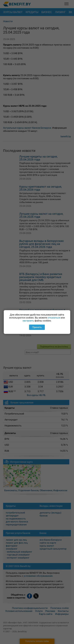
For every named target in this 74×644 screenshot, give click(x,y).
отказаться (54, 318)
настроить (28, 321)
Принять (37, 327)
